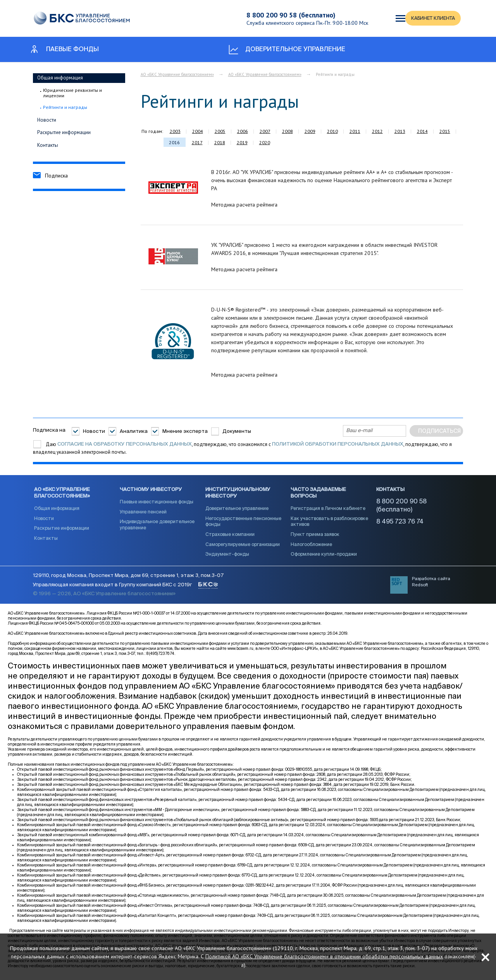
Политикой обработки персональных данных (338, 444)
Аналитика (134, 431)
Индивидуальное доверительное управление (157, 527)
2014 (422, 131)
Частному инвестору (151, 492)
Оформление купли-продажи (324, 556)
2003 (175, 131)
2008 (288, 131)
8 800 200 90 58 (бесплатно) (286, 15)
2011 (355, 131)
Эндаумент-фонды (227, 556)
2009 (310, 131)
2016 (174, 142)
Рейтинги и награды (65, 107)
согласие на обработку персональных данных (125, 444)
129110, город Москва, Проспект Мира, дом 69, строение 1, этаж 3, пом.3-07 (128, 579)
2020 (265, 142)
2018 (220, 142)
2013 (400, 131)
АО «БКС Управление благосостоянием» (177, 74)
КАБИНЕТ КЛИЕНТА (412, 18)
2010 (332, 131)
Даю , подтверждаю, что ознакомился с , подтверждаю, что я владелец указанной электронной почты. (242, 448)
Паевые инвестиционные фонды (157, 505)
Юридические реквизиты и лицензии (72, 93)
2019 (242, 142)
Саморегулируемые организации (243, 547)
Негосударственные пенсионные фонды (243, 524)
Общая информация (60, 78)
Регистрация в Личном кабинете (328, 511)
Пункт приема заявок (315, 537)
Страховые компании (230, 537)
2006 (243, 131)
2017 (197, 142)
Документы (237, 431)
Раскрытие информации (64, 132)
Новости (47, 120)
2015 (445, 131)
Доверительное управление (237, 511)
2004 (198, 131)
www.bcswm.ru (240, 652)
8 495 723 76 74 (400, 524)
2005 (220, 131)
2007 (265, 131)
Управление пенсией (143, 514)
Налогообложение (311, 547)
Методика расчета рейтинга (244, 205)
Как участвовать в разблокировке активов (329, 524)
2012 (377, 131)
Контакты (48, 145)
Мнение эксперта (185, 431)
